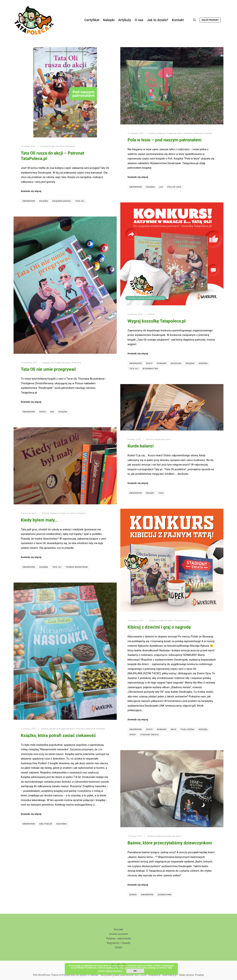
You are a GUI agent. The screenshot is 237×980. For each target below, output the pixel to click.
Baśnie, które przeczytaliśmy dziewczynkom (170, 843)
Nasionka (62, 824)
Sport (187, 620)
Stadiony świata (150, 735)
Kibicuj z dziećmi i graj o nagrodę (159, 627)
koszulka (176, 363)
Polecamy (70, 146)
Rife (35, 975)
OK (135, 971)
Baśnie (133, 895)
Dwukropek (29, 201)
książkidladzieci (62, 201)
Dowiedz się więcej (31, 191)
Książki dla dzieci (57, 146)
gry (52, 412)
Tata (161, 493)
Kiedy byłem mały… (39, 520)
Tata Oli (80, 201)
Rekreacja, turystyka (203, 133)
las (161, 187)
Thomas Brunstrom (77, 567)
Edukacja (161, 133)
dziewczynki (165, 895)
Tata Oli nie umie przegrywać (48, 369)
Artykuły (44, 146)
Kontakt (119, 929)
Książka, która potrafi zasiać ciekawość (58, 735)
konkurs (162, 363)
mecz (174, 729)
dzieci (149, 363)
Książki (150, 493)
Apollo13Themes (89, 975)
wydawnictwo (151, 369)
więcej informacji (114, 971)
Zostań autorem (119, 934)
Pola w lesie (174, 187)
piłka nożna (188, 729)
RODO (119, 947)
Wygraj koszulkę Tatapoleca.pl (157, 321)
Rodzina (203, 363)
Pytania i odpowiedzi (119, 938)
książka (44, 201)
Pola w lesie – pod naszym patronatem (165, 140)
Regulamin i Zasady (118, 943)
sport (133, 735)
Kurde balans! (141, 446)
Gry (52, 363)
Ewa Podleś (46, 824)
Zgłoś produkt (210, 20)
